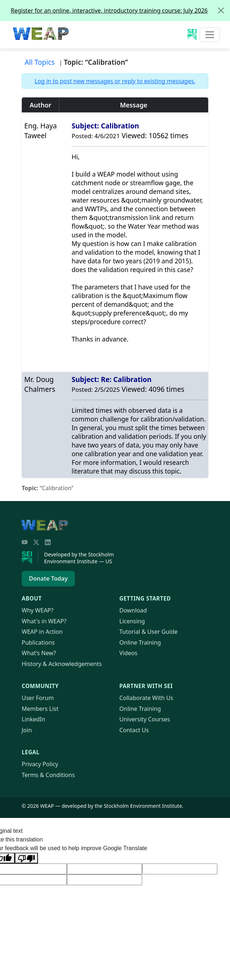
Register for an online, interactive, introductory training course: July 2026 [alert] (120, 10)
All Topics (40, 62)
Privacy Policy (40, 764)
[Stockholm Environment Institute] (30, 558)
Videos (128, 653)
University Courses (145, 719)
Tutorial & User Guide (148, 632)
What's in (44, 621)
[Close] (221, 10)
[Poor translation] (26, 858)
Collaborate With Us (146, 698)
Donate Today (48, 578)
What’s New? (39, 653)
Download (133, 610)
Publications (38, 642)
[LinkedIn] (48, 542)
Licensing (132, 621)
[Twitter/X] (36, 542)
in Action (42, 632)
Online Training (140, 642)
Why (38, 610)
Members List (40, 709)
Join (27, 730)
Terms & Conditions (48, 775)
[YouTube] (25, 542)
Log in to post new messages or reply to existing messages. (115, 81)
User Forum (38, 698)
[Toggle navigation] (210, 35)
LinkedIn (33, 719)
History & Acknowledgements (62, 664)
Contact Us (134, 730)
